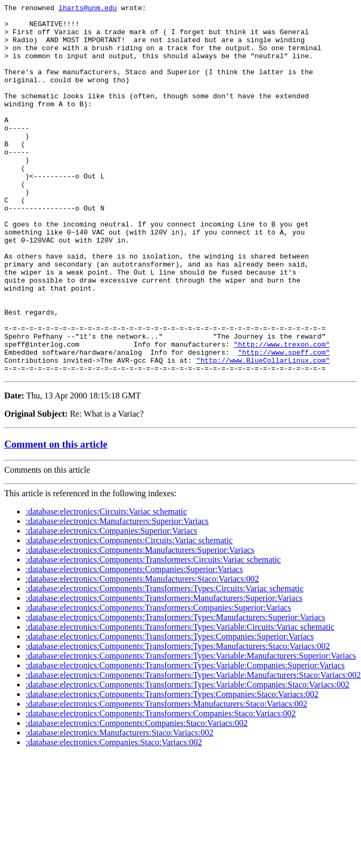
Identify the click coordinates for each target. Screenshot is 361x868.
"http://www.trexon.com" (282, 413)
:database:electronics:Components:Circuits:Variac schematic (129, 614)
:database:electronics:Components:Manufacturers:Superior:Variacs (140, 624)
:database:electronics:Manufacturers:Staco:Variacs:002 (120, 806)
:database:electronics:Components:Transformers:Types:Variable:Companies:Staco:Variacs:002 (187, 758)
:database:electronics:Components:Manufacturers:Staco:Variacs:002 (142, 652)
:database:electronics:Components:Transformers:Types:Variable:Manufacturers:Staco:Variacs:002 (193, 749)
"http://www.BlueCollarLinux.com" (263, 432)
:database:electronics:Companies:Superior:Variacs (112, 604)
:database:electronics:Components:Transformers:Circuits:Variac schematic (153, 633)
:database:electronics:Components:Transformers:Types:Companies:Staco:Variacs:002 (172, 768)
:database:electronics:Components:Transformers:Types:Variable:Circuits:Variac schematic (180, 701)
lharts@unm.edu (87, 9)
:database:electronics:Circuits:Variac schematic (106, 585)
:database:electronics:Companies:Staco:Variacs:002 (114, 816)
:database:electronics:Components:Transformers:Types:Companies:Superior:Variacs (170, 710)
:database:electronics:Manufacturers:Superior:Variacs (117, 595)
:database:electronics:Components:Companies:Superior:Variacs (134, 643)
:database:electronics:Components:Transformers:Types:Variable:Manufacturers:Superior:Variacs (191, 729)
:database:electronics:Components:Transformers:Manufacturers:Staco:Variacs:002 (166, 777)
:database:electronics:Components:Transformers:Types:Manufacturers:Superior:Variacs (175, 691)
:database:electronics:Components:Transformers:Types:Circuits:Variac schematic (164, 662)
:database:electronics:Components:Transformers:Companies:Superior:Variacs (158, 681)
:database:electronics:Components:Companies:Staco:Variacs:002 (137, 797)
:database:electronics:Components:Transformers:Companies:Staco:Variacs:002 (161, 787)
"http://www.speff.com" (284, 423)
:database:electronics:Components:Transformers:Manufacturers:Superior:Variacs (164, 672)
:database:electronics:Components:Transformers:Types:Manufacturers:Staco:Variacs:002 (178, 720)
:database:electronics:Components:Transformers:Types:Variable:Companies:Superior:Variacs (185, 739)
